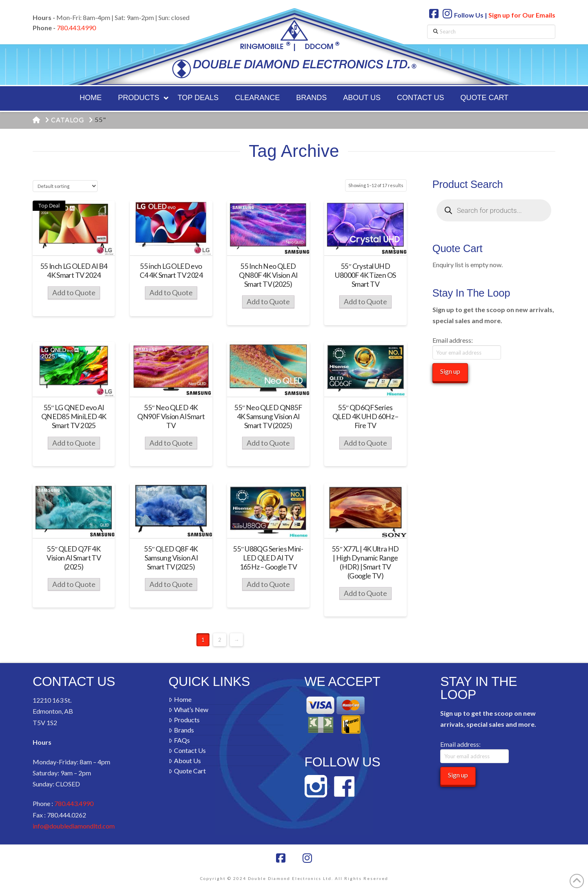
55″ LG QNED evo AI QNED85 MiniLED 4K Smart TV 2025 (74, 416)
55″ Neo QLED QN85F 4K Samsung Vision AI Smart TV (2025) (268, 416)
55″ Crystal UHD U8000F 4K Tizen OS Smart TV (365, 275)
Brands (181, 730)
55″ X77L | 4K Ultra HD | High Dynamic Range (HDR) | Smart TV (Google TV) (365, 562)
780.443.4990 (76, 28)
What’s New (188, 709)
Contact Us (187, 750)
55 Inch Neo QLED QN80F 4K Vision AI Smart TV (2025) (268, 275)
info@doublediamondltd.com (74, 826)
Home (180, 699)
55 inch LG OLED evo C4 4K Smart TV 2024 (171, 271)
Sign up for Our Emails (522, 15)
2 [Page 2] (220, 640)
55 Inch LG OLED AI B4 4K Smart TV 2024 (74, 271)
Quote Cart (187, 771)
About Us (185, 760)
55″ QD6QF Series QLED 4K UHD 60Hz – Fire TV (365, 416)
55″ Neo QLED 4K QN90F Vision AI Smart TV (171, 416)
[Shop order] (65, 186)
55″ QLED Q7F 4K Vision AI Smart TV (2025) (74, 558)
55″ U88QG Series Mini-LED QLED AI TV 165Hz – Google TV (268, 558)
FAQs (179, 740)
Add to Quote (74, 293)
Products (184, 720)
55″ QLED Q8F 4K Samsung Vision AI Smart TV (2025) (171, 558)
